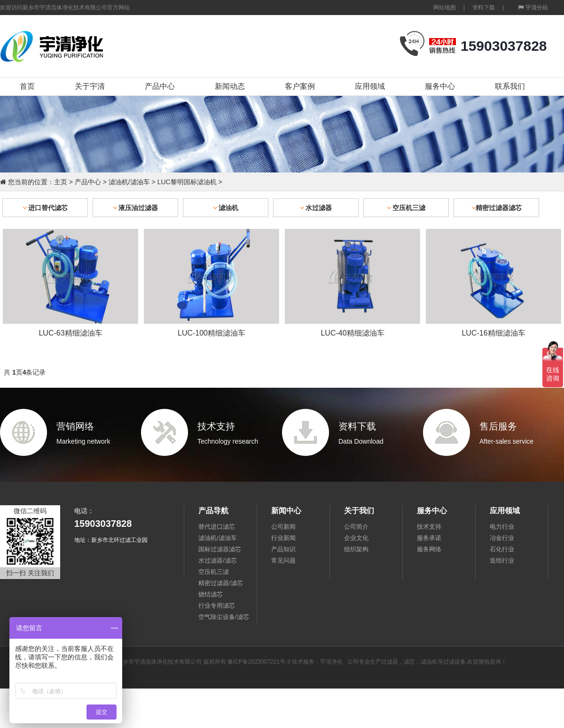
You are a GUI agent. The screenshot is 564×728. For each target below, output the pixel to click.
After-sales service (506, 441)
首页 (27, 86)
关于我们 (359, 511)
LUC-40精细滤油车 (352, 333)
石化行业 (502, 549)
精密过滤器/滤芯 (221, 583)
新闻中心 (286, 511)
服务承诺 (429, 538)
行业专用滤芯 (217, 606)
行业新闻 (283, 538)
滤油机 (226, 208)
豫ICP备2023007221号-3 (259, 662)
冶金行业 (502, 538)
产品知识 (283, 549)
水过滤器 (316, 208)
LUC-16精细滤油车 (493, 333)
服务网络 (429, 549)
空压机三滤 (406, 208)
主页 (61, 182)
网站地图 (445, 8)
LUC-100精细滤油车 (211, 333)
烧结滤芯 (211, 594)
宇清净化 (331, 662)
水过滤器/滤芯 (218, 560)
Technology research (228, 441)
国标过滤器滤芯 (220, 549)
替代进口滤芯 (217, 527)
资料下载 (484, 8)
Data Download (361, 441)
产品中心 (160, 86)
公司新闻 (283, 527)
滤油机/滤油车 (129, 182)
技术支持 (216, 426)
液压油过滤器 (136, 208)
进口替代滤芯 (45, 208)
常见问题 (283, 560)
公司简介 (356, 527)
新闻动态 (230, 86)
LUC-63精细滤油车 (70, 333)
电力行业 (502, 527)
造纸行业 (502, 560)
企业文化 (356, 538)
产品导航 (213, 511)
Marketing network (83, 441)
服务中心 (440, 86)
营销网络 (75, 426)
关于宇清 (90, 86)
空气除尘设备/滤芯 (224, 617)
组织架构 (356, 549)
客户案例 (300, 86)
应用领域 (370, 86)
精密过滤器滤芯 (497, 208)
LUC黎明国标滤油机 (187, 182)
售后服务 (498, 426)
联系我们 (510, 86)
